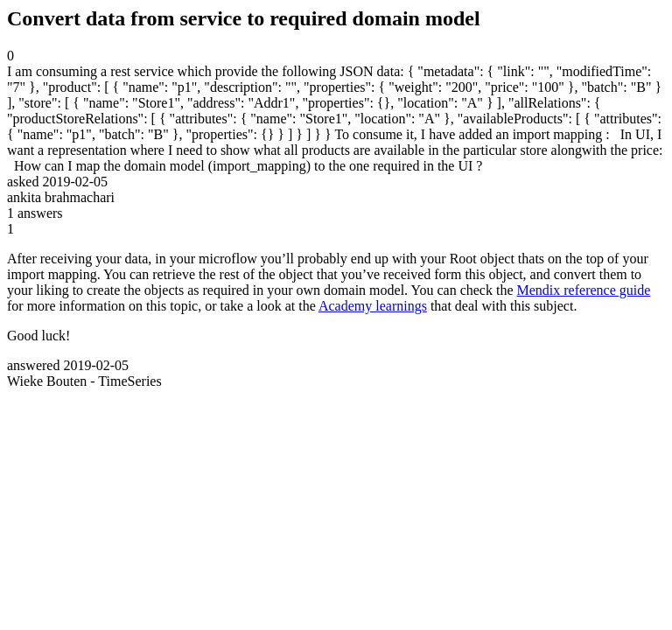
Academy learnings (373, 306)
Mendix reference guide (584, 290)
